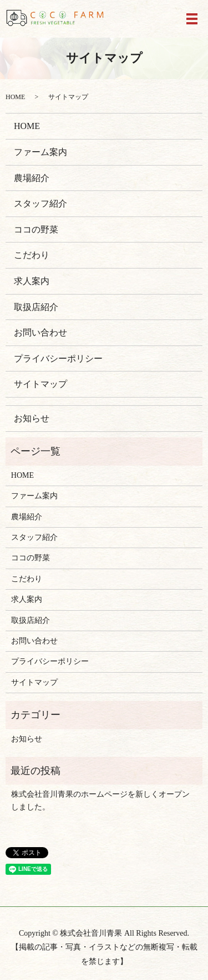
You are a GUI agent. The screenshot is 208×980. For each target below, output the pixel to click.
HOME (15, 97)
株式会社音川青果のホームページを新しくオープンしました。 (100, 800)
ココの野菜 (36, 229)
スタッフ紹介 (40, 203)
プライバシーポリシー (58, 359)
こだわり (32, 255)
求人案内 (32, 281)
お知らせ (32, 418)
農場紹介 (32, 178)
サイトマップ (40, 384)
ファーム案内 (40, 152)
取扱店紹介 (36, 307)
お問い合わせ (40, 332)
